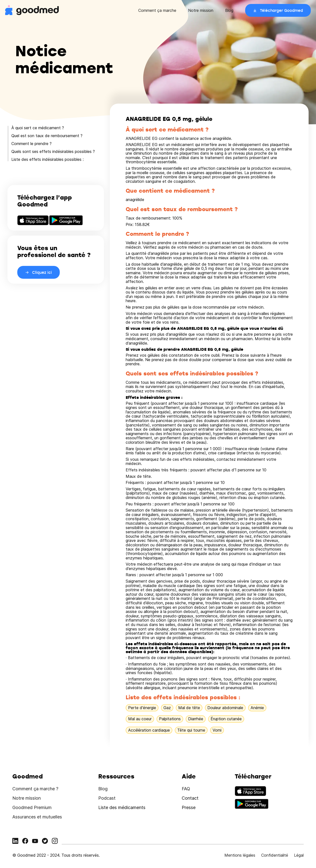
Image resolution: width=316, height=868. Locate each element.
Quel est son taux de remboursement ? (47, 136)
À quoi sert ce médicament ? (38, 128)
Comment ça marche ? (35, 789)
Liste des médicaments (122, 807)
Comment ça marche (157, 10)
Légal (299, 855)
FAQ (186, 789)
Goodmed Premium (32, 807)
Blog (229, 10)
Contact (190, 798)
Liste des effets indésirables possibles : (48, 159)
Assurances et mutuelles (37, 817)
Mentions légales (240, 855)
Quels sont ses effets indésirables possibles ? (53, 151)
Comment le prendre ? (31, 144)
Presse (189, 807)
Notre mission (201, 10)
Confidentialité (275, 855)
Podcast (107, 798)
